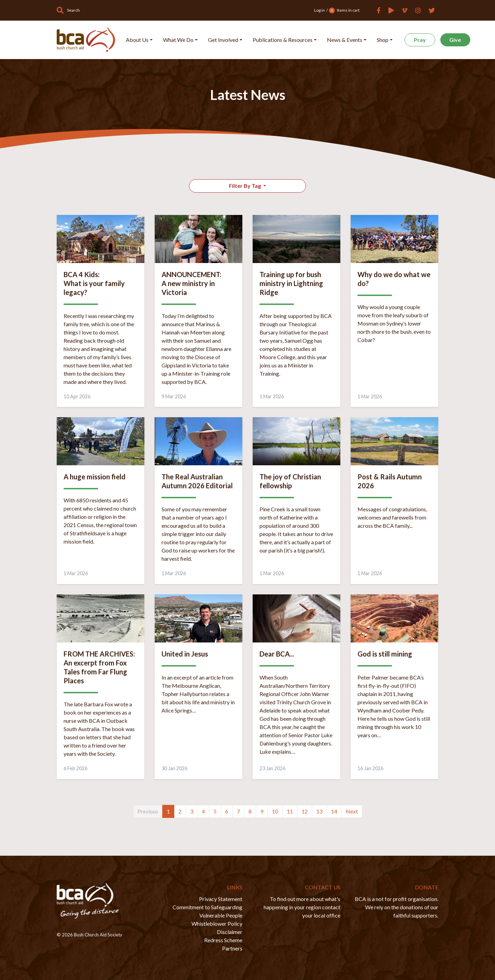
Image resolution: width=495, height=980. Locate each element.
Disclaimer (230, 932)
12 (305, 811)
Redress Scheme (223, 940)
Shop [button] (383, 40)
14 (334, 811)
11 (290, 811)
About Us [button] (137, 40)
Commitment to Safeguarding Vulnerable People (207, 911)
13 (319, 811)
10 (275, 811)
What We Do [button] (178, 40)
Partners (232, 948)
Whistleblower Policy (217, 924)
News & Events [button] (345, 40)
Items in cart (344, 10)
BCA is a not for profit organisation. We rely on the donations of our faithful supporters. (397, 907)
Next (352, 811)
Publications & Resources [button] (283, 40)
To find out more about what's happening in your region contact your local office (302, 907)
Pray (420, 40)
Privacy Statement (221, 899)
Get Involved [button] (223, 40)
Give (455, 40)
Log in (320, 10)
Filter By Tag (245, 186)
